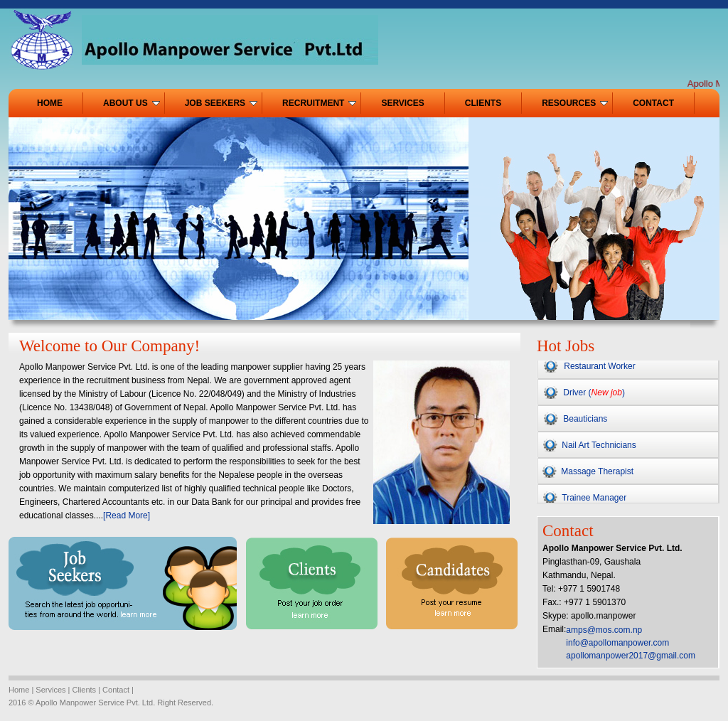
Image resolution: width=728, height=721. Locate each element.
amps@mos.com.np (604, 630)
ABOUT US (132, 103)
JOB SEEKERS (221, 103)
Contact (116, 690)
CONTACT (653, 103)
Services (49, 690)
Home (19, 690)
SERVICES (402, 103)
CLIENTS (483, 103)
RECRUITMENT (319, 103)
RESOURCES (575, 103)
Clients (85, 690)
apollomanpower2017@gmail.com (631, 656)
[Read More (125, 516)
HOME (50, 103)
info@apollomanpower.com (617, 643)
